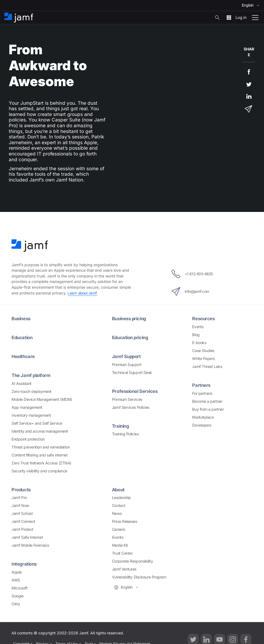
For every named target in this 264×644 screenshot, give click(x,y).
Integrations (25, 564)
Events (198, 327)
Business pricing (130, 318)
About (119, 489)
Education (23, 337)
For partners (202, 393)
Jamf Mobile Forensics (30, 545)
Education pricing (131, 337)
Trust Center (122, 553)
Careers (119, 529)
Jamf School (22, 513)
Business (22, 318)
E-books (199, 343)
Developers (202, 425)
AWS (16, 580)
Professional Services (136, 391)
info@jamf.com (190, 291)
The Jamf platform (32, 375)
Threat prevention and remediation (41, 447)
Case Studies (203, 351)
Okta (16, 604)
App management (27, 407)
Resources (204, 318)
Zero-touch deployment (32, 391)
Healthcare (24, 356)
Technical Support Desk (132, 372)
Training (121, 426)
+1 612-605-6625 (192, 274)
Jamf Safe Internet (27, 537)
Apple (17, 572)
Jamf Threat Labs (207, 366)
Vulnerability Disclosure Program (139, 577)
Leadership (121, 497)
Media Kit (120, 545)
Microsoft (19, 588)
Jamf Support (127, 356)
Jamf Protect (23, 529)
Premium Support (127, 364)
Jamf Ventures (124, 569)
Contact (119, 505)
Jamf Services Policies (131, 407)
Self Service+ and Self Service (37, 423)
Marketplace (203, 417)
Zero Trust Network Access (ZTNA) (41, 463)
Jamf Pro (19, 497)
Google (17, 596)
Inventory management (31, 415)
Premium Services (127, 399)
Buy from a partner (208, 409)
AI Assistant (22, 383)
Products (22, 489)
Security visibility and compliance (39, 471)
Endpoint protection (28, 439)
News (117, 513)
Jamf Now (20, 505)
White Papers (203, 358)
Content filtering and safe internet (40, 455)
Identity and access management (40, 431)
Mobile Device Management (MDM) (42, 399)
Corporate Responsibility (132, 561)
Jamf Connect (23, 521)
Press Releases (125, 521)
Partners (201, 385)
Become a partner (207, 401)
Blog (196, 335)
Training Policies (125, 434)
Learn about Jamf (82, 293)
